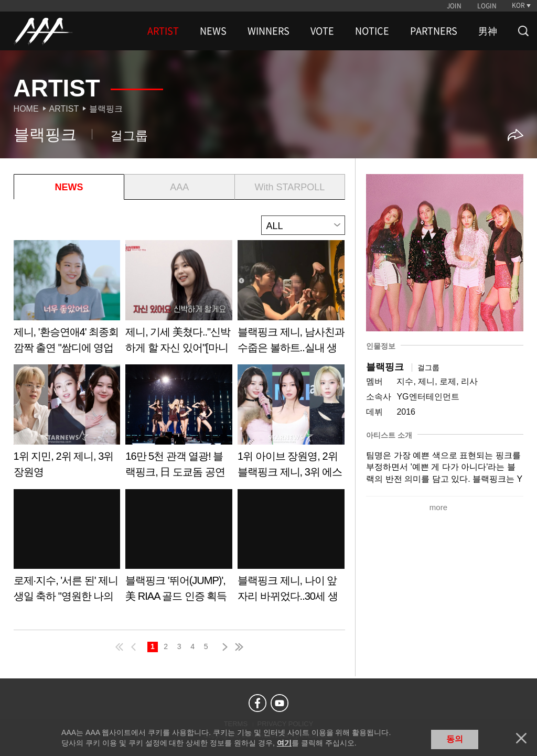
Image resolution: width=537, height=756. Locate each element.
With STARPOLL (290, 187)
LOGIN (487, 6)
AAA (179, 187)
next (223, 647)
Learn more (67, 301)
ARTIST (163, 31)
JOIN (454, 6)
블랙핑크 (106, 109)
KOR (518, 5)
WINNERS (268, 31)
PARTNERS (434, 31)
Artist (64, 109)
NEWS (213, 31)
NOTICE (372, 31)
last (239, 647)
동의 (455, 739)
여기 (284, 743)
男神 (488, 31)
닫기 (521, 738)
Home (26, 109)
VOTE (322, 31)
